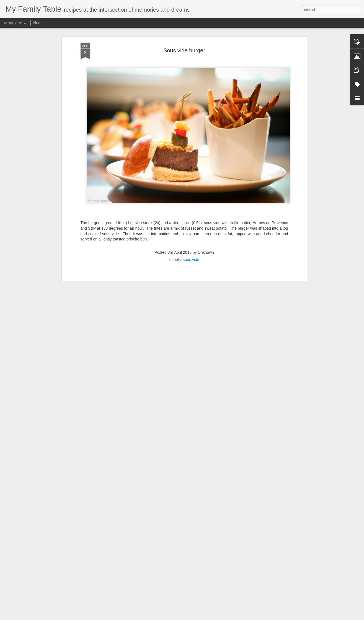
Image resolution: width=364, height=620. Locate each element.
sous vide (191, 230)
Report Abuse (215, 617)
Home (38, 23)
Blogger (199, 617)
